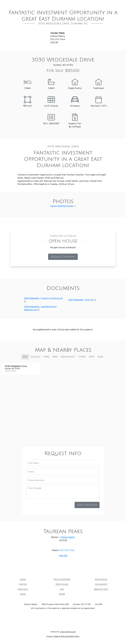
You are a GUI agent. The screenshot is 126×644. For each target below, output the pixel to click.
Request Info (64, 9)
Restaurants (68, 357)
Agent (79, 9)
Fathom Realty (68, 537)
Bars (55, 357)
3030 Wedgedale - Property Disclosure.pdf (43, 298)
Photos (71, 4)
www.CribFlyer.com (68, 632)
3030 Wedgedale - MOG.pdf (81, 300)
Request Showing (63, 257)
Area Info (38, 9)
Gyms (100, 357)
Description (56, 4)
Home (19, 4)
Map (50, 9)
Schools (35, 357)
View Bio (63, 555)
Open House (86, 4)
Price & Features (35, 4)
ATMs (92, 357)
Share (90, 9)
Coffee (82, 357)
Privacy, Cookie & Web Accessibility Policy (63, 636)
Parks (46, 357)
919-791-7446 (67, 550)
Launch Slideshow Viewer (62, 206)
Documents (104, 4)
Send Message (87, 505)
